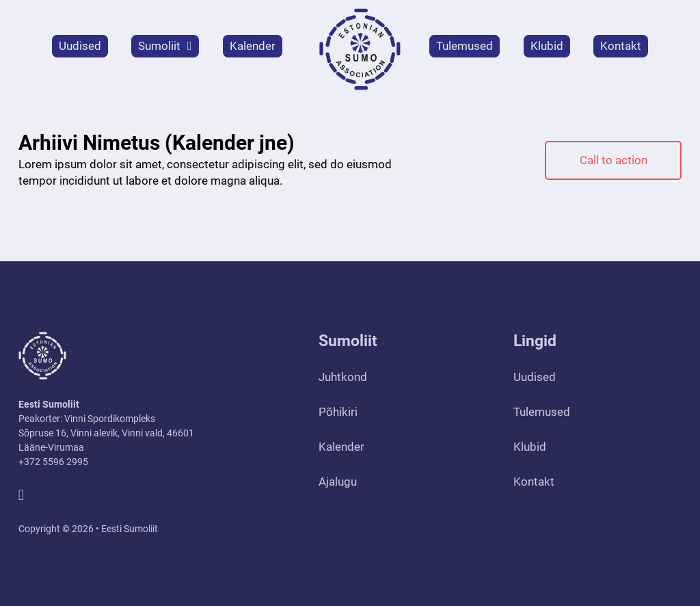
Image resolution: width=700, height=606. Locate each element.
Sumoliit (159, 46)
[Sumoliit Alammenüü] (189, 46)
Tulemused (465, 46)
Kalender (253, 46)
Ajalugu (338, 482)
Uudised (80, 46)
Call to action (614, 160)
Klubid (547, 46)
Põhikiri (338, 412)
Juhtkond (343, 377)
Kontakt (621, 46)
